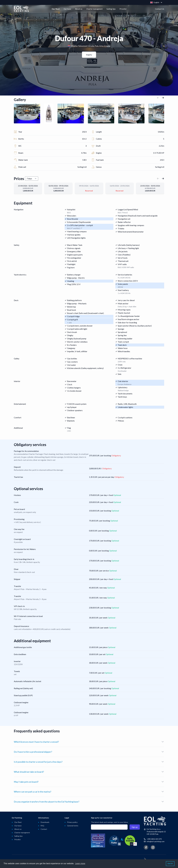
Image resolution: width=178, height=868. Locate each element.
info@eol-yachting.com (156, 841)
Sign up (135, 827)
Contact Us (160, 9)
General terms (73, 826)
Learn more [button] (80, 863)
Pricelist (123, 9)
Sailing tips (111, 9)
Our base (67, 9)
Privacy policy (72, 822)
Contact (44, 829)
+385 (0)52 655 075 (154, 839)
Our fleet (56, 9)
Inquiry (89, 55)
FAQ (42, 826)
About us (79, 9)
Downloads (45, 822)
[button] (158, 100)
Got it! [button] (170, 864)
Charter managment (94, 9)
